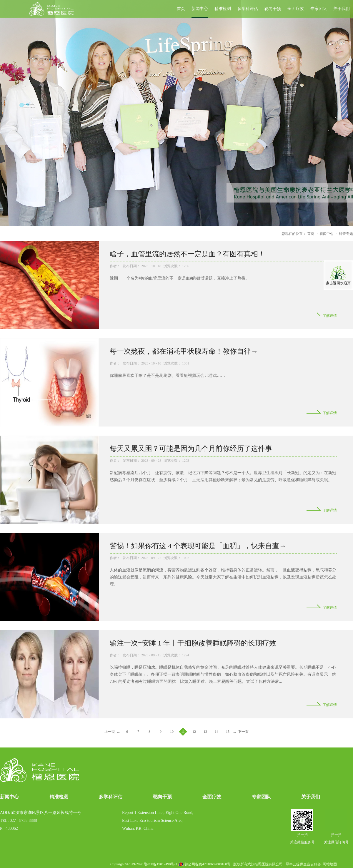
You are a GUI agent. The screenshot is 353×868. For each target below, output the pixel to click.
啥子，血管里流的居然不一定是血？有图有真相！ (187, 254)
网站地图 (329, 864)
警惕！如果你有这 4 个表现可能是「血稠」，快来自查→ (198, 546)
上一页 (110, 732)
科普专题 (346, 234)
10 (172, 732)
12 (194, 732)
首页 (181, 9)
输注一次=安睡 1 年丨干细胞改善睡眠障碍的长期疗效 (193, 643)
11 (183, 732)
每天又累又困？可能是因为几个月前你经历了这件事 (191, 449)
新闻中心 (327, 234)
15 (228, 732)
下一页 (243, 732)
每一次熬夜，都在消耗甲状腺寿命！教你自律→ (184, 351)
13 (205, 732)
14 (217, 732)
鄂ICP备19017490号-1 (161, 864)
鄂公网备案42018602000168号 (207, 864)
